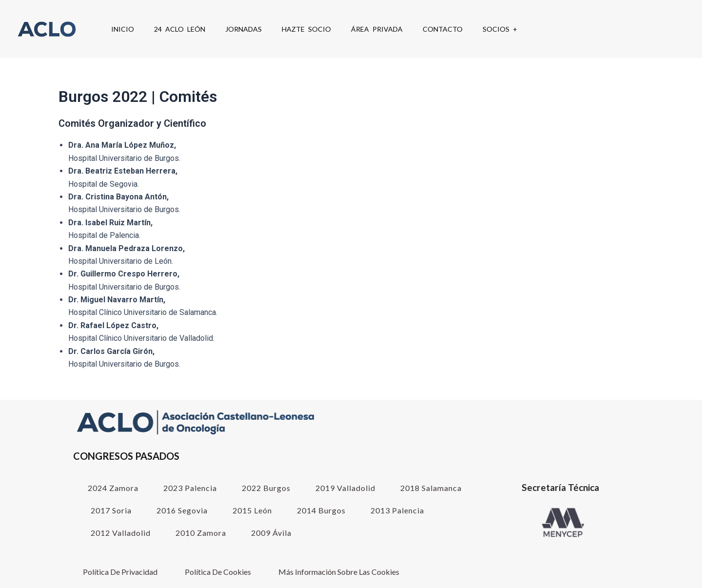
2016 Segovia (182, 510)
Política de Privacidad (120, 572)
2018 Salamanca (431, 488)
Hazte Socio (306, 29)
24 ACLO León (180, 29)
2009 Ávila (271, 533)
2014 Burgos (321, 510)
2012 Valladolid (121, 533)
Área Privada (377, 29)
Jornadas (244, 29)
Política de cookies (218, 572)
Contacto (443, 29)
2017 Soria (111, 510)
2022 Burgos (266, 488)
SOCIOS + (500, 29)
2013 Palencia (397, 510)
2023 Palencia (190, 488)
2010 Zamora (201, 533)
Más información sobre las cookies (339, 572)
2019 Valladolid (345, 488)
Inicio (123, 29)
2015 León (252, 510)
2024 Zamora (113, 488)
